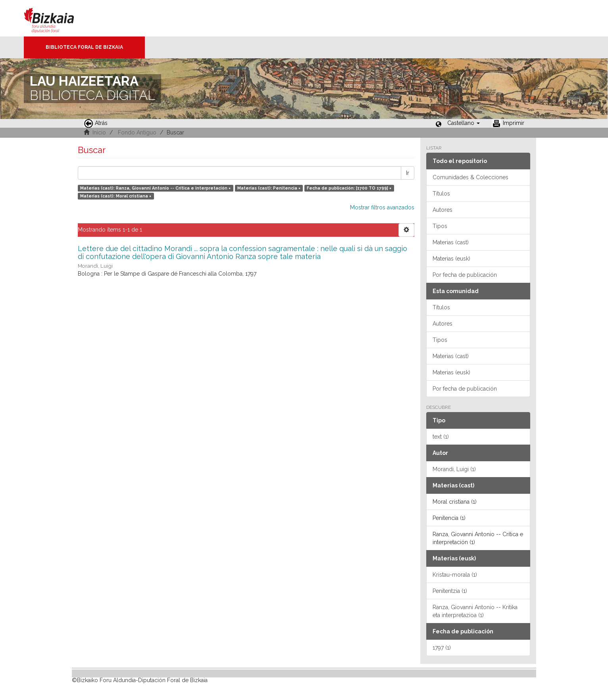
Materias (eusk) (451, 259)
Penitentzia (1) (450, 591)
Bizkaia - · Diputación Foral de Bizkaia (57, 18)
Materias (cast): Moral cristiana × (116, 196)
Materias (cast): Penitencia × (269, 188)
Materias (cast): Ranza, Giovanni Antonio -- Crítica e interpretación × (155, 188)
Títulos (441, 194)
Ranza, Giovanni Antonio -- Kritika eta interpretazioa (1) (475, 611)
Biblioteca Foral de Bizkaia (84, 47)
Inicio (99, 132)
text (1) (441, 437)
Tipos (440, 226)
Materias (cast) (451, 242)
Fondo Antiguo (137, 132)
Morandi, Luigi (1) (454, 469)
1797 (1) (442, 648)
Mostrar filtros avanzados (382, 207)
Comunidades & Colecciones (470, 177)
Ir (408, 173)
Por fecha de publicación (465, 275)
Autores (443, 210)
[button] (464, 123)
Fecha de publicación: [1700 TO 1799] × (349, 188)
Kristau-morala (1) (455, 575)
